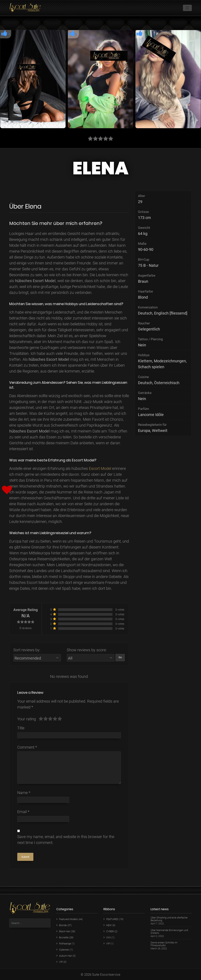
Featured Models (68, 919)
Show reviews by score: (87, 650)
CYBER (110, 931)
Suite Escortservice (106, 974)
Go (120, 657)
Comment (27, 747)
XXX (109, 937)
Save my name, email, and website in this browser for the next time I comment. (66, 840)
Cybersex (64, 950)
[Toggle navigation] (187, 8)
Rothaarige (65, 944)
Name (24, 793)
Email (23, 812)
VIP (61, 962)
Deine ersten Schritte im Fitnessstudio (164, 944)
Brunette (64, 937)
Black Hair (65, 931)
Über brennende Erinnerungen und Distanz (169, 932)
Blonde (63, 925)
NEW (109, 925)
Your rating (27, 719)
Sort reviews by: (27, 650)
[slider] (50, 719)
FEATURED (112, 919)
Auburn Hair (66, 956)
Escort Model (100, 468)
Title (21, 728)
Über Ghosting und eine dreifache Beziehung (169, 919)
